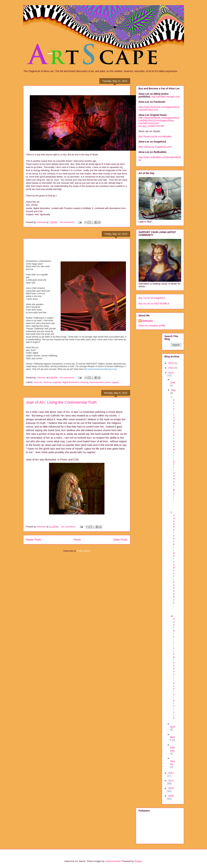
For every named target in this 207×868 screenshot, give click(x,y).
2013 (171, 373)
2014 (171, 368)
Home (77, 540)
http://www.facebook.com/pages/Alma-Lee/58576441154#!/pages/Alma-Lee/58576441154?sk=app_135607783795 (159, 122)
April (172, 727)
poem (108, 382)
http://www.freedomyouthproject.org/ (100, 369)
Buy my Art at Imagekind (152, 298)
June (173, 382)
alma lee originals (52, 382)
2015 (171, 363)
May (173, 390)
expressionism (97, 382)
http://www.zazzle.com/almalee (155, 136)
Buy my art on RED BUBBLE (154, 304)
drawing (84, 382)
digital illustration (71, 382)
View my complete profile (152, 326)
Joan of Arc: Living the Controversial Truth (61, 402)
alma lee (38, 382)
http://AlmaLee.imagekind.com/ (155, 147)
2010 (171, 788)
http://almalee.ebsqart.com (166, 97)
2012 (171, 773)
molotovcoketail (113, 861)
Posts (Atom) (84, 551)
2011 (171, 781)
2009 (171, 796)
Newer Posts (34, 540)
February (172, 749)
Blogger (138, 861)
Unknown (147, 321)
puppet (115, 382)
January (173, 763)
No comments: (67, 222)
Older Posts (120, 540)
